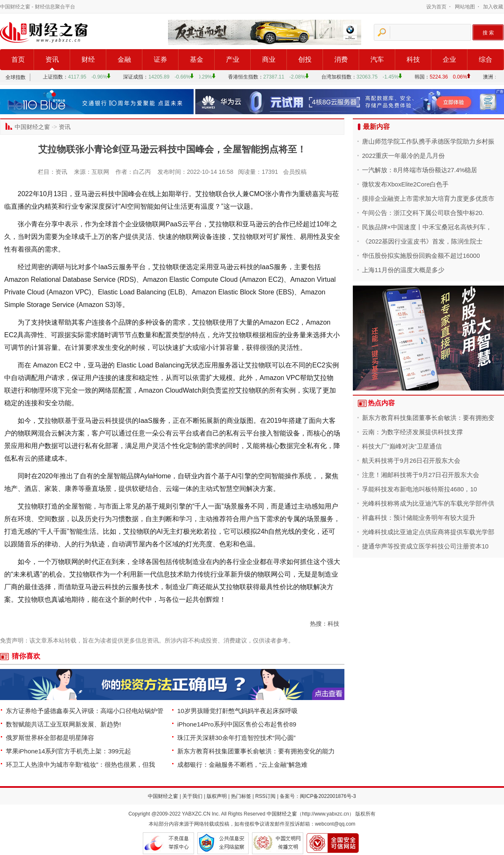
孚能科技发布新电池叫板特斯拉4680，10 (420, 489)
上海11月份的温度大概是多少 (403, 270)
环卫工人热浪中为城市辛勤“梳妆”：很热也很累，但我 (80, 765)
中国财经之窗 (15, 7)
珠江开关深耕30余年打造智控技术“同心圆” (236, 738)
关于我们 (192, 796)
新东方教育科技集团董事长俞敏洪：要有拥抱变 (428, 418)
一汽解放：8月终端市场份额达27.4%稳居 (420, 170)
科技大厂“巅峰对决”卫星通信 (402, 446)
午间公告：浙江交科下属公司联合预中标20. (423, 213)
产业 (233, 59)
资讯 (52, 59)
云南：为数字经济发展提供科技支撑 (412, 432)
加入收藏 (493, 7)
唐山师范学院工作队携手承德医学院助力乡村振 (428, 142)
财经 (88, 59)
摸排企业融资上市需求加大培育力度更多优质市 (428, 199)
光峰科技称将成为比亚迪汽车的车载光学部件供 (428, 504)
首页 (18, 59)
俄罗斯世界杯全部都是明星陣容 (50, 738)
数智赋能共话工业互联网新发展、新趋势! (63, 724)
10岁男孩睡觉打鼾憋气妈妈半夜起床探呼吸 (238, 711)
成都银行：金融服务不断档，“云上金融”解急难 (242, 765)
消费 (341, 59)
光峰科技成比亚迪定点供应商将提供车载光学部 (428, 532)
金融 (124, 59)
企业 (449, 59)
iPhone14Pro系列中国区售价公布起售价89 (237, 724)
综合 (486, 59)
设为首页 (436, 7)
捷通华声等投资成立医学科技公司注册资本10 (425, 546)
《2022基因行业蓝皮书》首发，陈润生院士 (422, 241)
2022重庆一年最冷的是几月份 (403, 156)
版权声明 (217, 796)
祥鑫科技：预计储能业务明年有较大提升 (419, 518)
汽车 (377, 59)
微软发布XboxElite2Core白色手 (405, 184)
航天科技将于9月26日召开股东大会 (411, 461)
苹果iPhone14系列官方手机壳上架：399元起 (68, 751)
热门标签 (241, 796)
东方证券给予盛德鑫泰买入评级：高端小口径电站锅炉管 (85, 711)
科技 (413, 59)
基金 (197, 59)
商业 (269, 59)
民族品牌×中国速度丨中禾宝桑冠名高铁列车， (427, 227)
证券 (160, 59)
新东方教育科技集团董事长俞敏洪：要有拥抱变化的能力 (256, 751)
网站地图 (465, 7)
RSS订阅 (266, 796)
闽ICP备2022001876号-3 (328, 796)
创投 (305, 59)
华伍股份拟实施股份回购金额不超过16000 (421, 256)
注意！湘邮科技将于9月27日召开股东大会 (421, 475)
